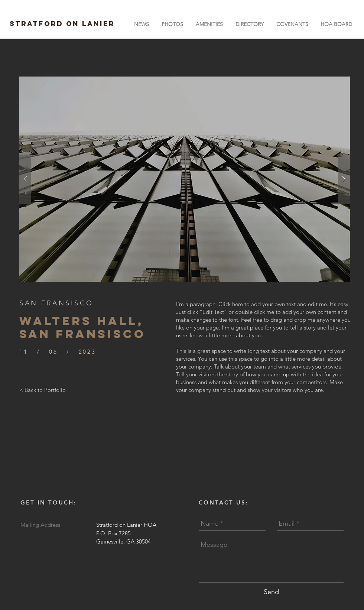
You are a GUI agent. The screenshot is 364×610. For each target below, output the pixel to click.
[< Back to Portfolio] (43, 390)
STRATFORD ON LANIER (62, 24)
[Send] (271, 592)
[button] (209, 24)
